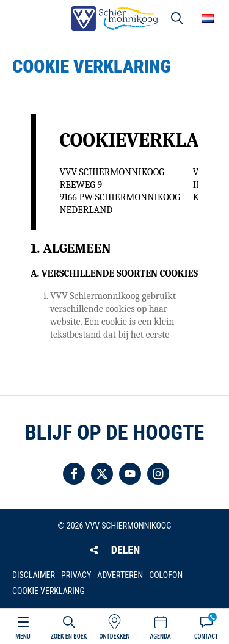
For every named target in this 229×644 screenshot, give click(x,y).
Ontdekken (114, 636)
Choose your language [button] (208, 18)
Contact (206, 636)
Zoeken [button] (177, 18)
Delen (125, 550)
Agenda (160, 636)
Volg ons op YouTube (130, 474)
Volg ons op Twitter (102, 474)
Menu (23, 636)
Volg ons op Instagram (158, 474)
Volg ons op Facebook (74, 474)
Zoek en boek (69, 636)
